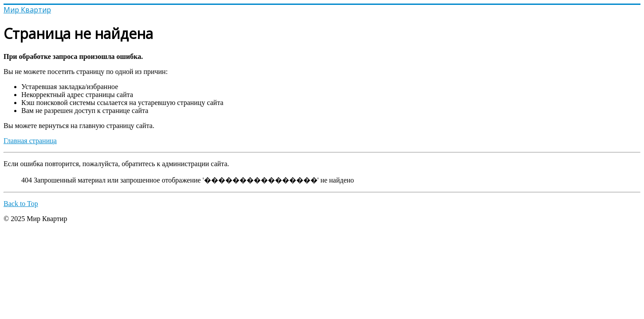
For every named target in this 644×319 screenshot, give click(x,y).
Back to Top (21, 204)
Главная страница (30, 141)
